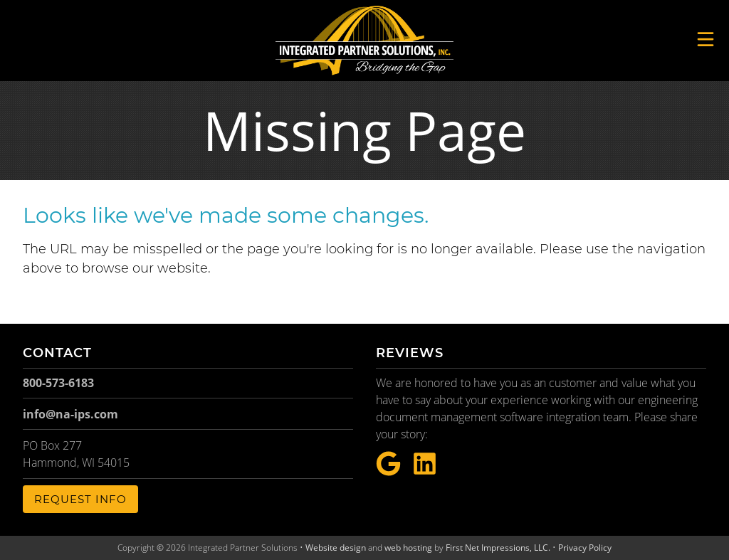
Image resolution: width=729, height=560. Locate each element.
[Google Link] (388, 464)
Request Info (80, 499)
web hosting (408, 548)
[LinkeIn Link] (425, 464)
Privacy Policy (585, 548)
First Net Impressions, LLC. (498, 548)
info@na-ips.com (70, 414)
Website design (336, 548)
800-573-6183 (58, 383)
